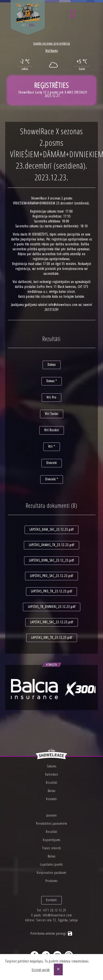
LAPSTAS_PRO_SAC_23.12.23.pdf (51, 576)
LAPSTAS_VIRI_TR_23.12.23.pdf (52, 637)
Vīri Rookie (52, 430)
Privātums (51, 881)
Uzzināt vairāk (41, 970)
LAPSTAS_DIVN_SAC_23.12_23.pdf (51, 560)
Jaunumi (52, 815)
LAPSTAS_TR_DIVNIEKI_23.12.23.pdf (52, 607)
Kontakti (51, 799)
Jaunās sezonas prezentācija (52, 43)
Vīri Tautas (52, 414)
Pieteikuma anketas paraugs (52, 933)
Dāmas (52, 365)
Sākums (52, 766)
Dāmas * (52, 381)
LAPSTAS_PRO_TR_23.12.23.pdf (51, 591)
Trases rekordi (52, 848)
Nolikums (52, 51)
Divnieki (52, 463)
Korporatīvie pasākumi (52, 873)
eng (32, 25)
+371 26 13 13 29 (54, 910)
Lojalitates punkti (51, 864)
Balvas (52, 791)
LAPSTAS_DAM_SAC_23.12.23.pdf (51, 529)
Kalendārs (52, 774)
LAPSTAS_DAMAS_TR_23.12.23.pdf (51, 545)
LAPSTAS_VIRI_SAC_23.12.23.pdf (52, 622)
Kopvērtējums (52, 840)
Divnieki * (52, 479)
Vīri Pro (51, 397)
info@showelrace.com (63, 305)
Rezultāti (52, 782)
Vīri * (52, 446)
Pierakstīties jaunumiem (52, 823)
